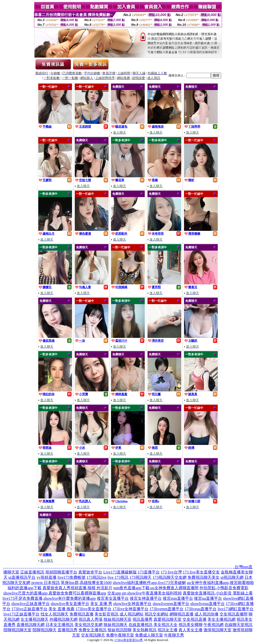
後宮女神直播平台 (146, 598)
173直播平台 (149, 572)
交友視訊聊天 (93, 635)
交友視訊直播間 (233, 614)
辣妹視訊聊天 (115, 625)
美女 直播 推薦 (61, 609)
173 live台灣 (171, 572)
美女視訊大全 (165, 625)
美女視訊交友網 (88, 625)
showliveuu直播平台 (207, 604)
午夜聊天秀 (174, 635)
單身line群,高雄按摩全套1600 (86, 583)
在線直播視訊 (140, 625)
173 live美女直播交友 (201, 572)
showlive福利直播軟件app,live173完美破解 (149, 583)
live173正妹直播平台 (21, 614)
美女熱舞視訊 (144, 630)
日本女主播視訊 (59, 625)
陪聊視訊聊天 (44, 630)
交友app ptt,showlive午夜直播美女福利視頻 (144, 593)
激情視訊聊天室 (217, 630)
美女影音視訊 (106, 614)
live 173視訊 (118, 577)
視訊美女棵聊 (190, 625)
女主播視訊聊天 (34, 619)
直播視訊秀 (67, 630)
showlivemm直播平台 (171, 604)
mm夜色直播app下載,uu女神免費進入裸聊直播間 (156, 588)
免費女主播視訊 (92, 630)
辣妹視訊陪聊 (119, 630)
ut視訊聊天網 (232, 577)
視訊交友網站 (156, 614)
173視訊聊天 (140, 577)
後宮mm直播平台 (178, 598)
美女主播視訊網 (221, 619)
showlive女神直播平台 (132, 604)
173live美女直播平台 (93, 609)
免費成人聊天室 (149, 635)
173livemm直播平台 (167, 609)
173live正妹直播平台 (29, 609)
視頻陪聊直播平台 (61, 572)
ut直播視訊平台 (22, 577)
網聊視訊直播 (181, 614)
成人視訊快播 (206, 614)
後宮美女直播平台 (113, 598)
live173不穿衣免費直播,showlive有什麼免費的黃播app (49, 598)
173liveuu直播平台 (200, 609)
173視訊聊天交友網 (169, 577)
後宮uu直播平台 (208, 598)
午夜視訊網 (213, 625)
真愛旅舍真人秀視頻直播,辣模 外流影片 (77, 588)
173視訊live (96, 577)
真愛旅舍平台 (90, 572)
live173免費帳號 (71, 577)
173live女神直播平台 (130, 609)
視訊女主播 (167, 630)
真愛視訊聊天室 (167, 619)
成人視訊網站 (131, 614)
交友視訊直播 (194, 619)
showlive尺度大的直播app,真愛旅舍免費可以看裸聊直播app (55, 593)
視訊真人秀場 (90, 619)
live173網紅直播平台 (235, 609)
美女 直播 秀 (101, 604)
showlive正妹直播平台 (30, 604)
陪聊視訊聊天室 (17, 630)
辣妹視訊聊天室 (117, 619)
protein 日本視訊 (45, 583)
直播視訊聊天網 (30, 625)
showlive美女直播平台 (70, 604)
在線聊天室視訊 (238, 625)
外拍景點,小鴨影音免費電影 (224, 588)
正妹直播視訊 (32, 572)
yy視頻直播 (46, 577)
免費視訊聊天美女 (203, 577)
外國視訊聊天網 (63, 619)
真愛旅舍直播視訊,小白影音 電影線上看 (218, 593)
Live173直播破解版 (120, 572)
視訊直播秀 (142, 619)
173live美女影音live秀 (128, 640)
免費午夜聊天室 (120, 635)
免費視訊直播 (81, 614)
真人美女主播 (190, 630)
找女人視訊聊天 (54, 614)
